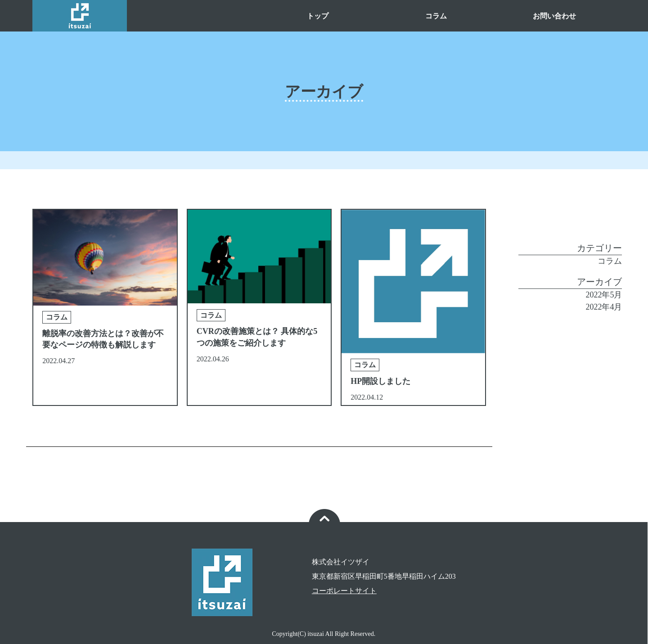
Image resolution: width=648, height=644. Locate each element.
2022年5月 (604, 295)
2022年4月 (604, 307)
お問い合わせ (554, 16)
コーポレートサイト (344, 591)
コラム (436, 16)
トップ (318, 16)
